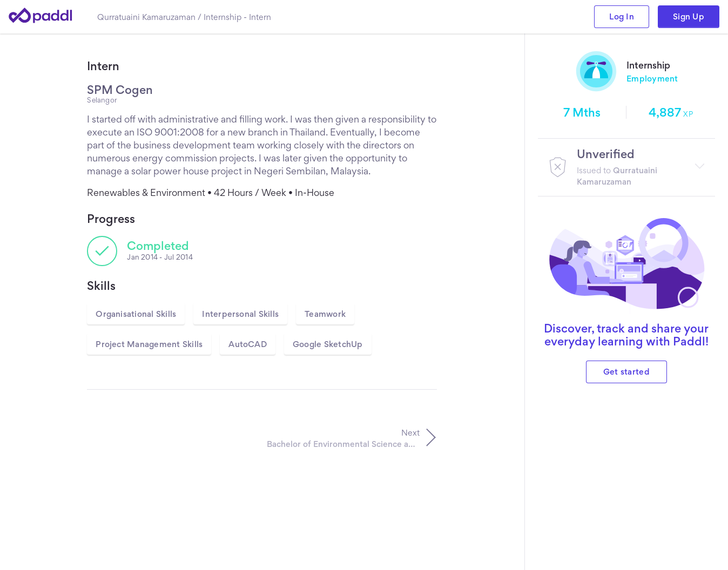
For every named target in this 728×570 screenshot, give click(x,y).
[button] (626, 167)
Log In (622, 16)
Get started (626, 372)
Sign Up (689, 16)
